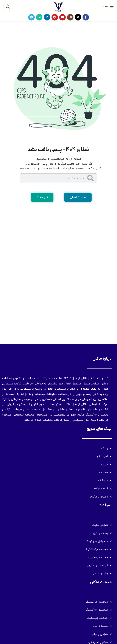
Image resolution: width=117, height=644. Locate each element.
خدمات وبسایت (98, 557)
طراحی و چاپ (100, 634)
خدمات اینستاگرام (97, 549)
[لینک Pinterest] (55, 17)
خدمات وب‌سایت (97, 618)
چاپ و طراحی (100, 574)
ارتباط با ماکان (99, 497)
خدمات (104, 473)
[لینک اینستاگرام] (70, 17)
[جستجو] (8, 6)
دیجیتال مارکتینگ (97, 541)
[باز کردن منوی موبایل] (108, 6)
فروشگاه (103, 481)
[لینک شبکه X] (78, 17)
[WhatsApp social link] (39, 17)
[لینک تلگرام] (31, 17)
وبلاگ (105, 448)
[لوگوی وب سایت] (59, 6)
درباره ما (103, 464)
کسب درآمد (101, 489)
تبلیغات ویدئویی (97, 565)
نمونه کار (102, 456)
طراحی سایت (100, 525)
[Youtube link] (62, 17)
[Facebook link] (86, 17)
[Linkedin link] (47, 17)
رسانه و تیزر (100, 533)
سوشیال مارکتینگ (97, 610)
